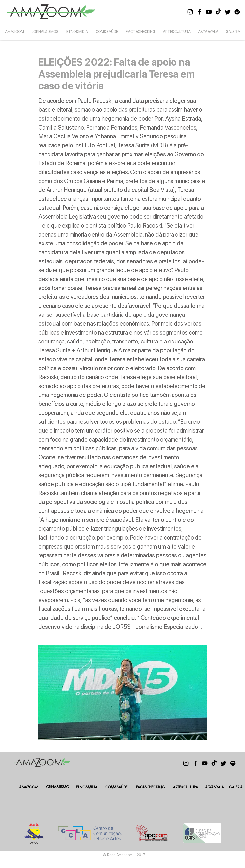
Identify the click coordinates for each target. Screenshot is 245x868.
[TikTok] (218, 12)
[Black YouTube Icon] (209, 12)
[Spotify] (237, 12)
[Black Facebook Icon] (199, 12)
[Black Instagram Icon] (190, 12)
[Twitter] (228, 12)
